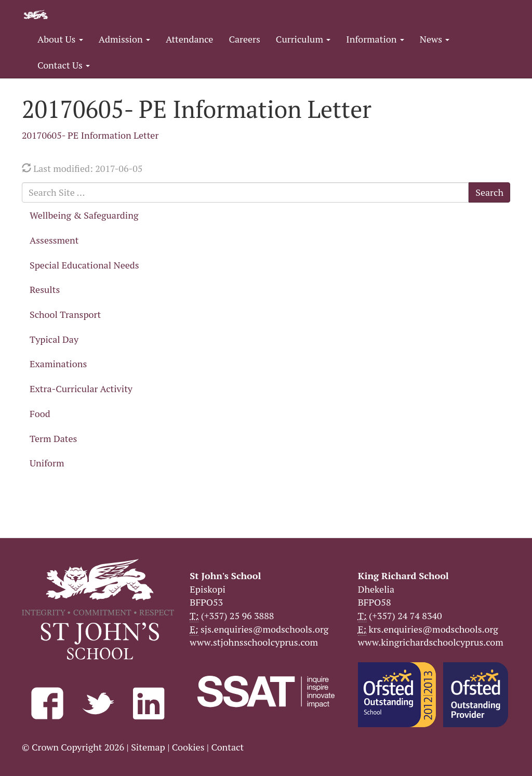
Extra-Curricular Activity (81, 389)
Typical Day (54, 339)
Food (40, 413)
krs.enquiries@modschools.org (433, 629)
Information (375, 39)
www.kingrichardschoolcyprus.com (431, 642)
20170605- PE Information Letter (90, 135)
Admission (124, 39)
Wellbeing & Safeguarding (84, 215)
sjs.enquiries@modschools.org (264, 629)
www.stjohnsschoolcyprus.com (254, 642)
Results (45, 289)
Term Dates (53, 438)
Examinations (58, 364)
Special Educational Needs (84, 265)
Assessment (54, 240)
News (435, 39)
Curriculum (303, 39)
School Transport (65, 314)
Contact (227, 747)
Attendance (189, 39)
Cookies (188, 747)
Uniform (47, 463)
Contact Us (64, 65)
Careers (244, 39)
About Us (60, 39)
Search (489, 192)
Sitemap (148, 747)
